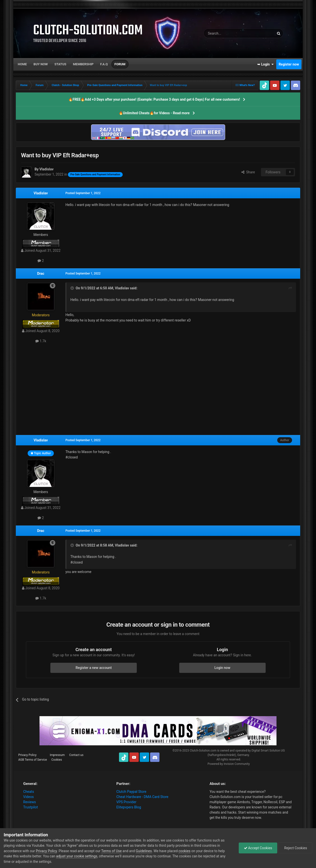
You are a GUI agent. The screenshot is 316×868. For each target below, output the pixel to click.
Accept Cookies (258, 848)
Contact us (76, 755)
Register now (289, 64)
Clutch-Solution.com (203, 751)
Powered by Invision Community (229, 764)
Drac (41, 274)
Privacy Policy (27, 755)
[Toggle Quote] (73, 288)
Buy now (41, 64)
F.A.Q (104, 64)
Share (248, 172)
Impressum (57, 755)
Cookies (57, 760)
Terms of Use (111, 851)
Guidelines (144, 851)
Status (60, 64)
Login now (222, 668)
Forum (120, 64)
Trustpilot (30, 807)
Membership (83, 64)
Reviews (30, 802)
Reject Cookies (295, 848)
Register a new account (94, 668)
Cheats (29, 792)
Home (22, 64)
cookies (184, 851)
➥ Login (265, 64)
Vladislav (41, 193)
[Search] (227, 33)
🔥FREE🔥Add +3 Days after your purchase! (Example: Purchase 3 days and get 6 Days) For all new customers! (154, 99)
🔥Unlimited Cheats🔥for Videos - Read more (154, 113)
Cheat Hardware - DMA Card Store (142, 797)
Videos (29, 797)
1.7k (41, 341)
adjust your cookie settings (77, 856)
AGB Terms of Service (33, 760)
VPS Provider (126, 802)
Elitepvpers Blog (129, 807)
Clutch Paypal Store (131, 792)
